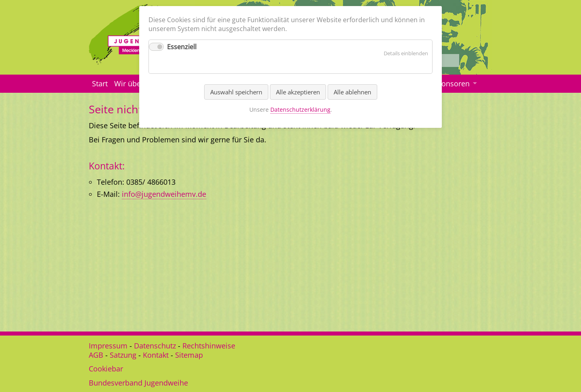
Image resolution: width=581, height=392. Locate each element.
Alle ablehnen (352, 92)
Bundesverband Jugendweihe (138, 383)
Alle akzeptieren (298, 92)
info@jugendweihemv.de (164, 194)
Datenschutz (155, 346)
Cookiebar (106, 369)
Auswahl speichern (236, 92)
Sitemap (189, 355)
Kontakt (156, 355)
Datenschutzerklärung (300, 109)
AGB (96, 355)
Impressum (108, 346)
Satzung (123, 355)
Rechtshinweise (209, 346)
